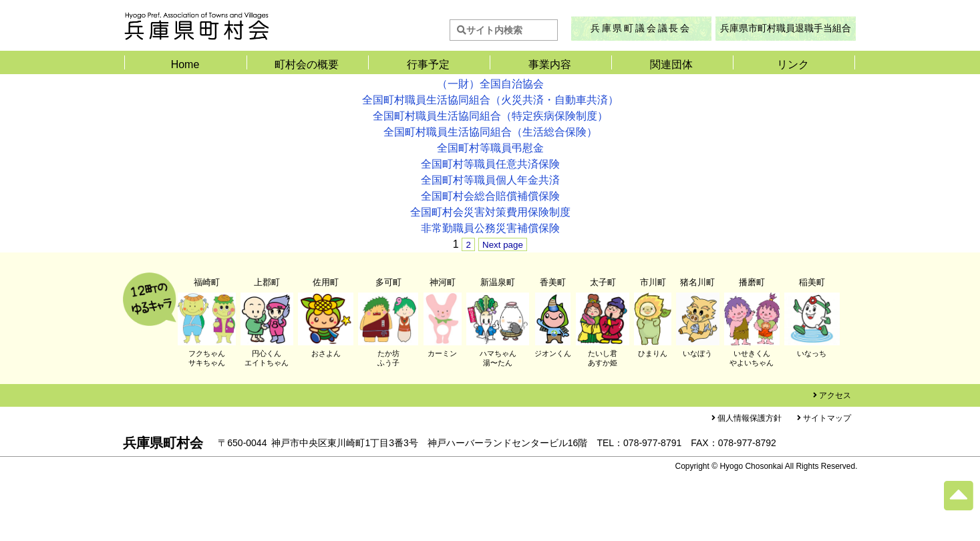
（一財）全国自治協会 (490, 84)
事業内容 (550, 64)
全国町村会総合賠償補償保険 (490, 196)
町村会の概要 (307, 64)
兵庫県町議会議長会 (641, 28)
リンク (793, 64)
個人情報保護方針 (750, 418)
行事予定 (428, 64)
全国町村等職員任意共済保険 (490, 164)
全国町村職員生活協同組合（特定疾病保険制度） (490, 116)
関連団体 (671, 64)
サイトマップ (827, 418)
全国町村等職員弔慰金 (490, 148)
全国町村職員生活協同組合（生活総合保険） (490, 132)
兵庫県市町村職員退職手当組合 (786, 28)
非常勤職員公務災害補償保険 (490, 228)
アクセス (835, 395)
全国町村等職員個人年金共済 (490, 180)
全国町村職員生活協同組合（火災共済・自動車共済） (490, 100)
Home (185, 64)
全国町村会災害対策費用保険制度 (490, 212)
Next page (503, 245)
